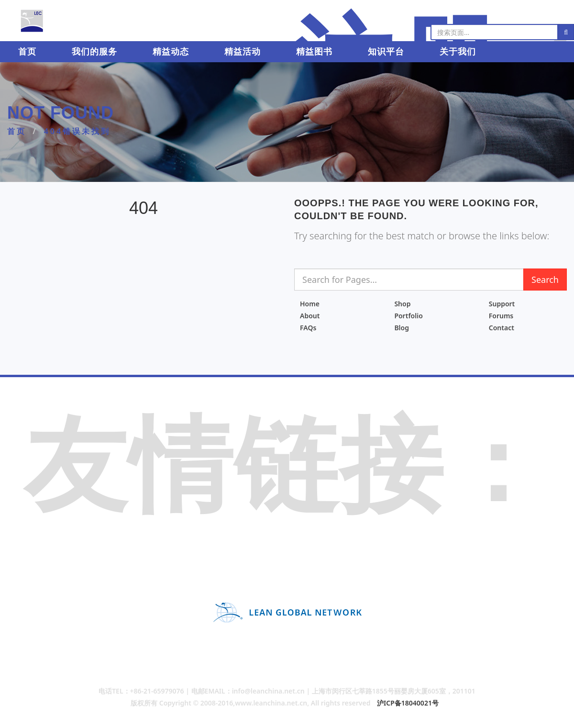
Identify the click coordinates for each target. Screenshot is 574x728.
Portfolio (408, 316)
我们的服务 (94, 52)
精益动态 (170, 52)
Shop (402, 304)
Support (502, 304)
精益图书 (314, 52)
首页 (27, 52)
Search (545, 280)
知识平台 (385, 52)
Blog (402, 328)
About (310, 316)
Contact (502, 328)
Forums (501, 316)
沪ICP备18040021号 (408, 703)
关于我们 (457, 52)
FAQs (308, 328)
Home (310, 304)
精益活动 (242, 52)
